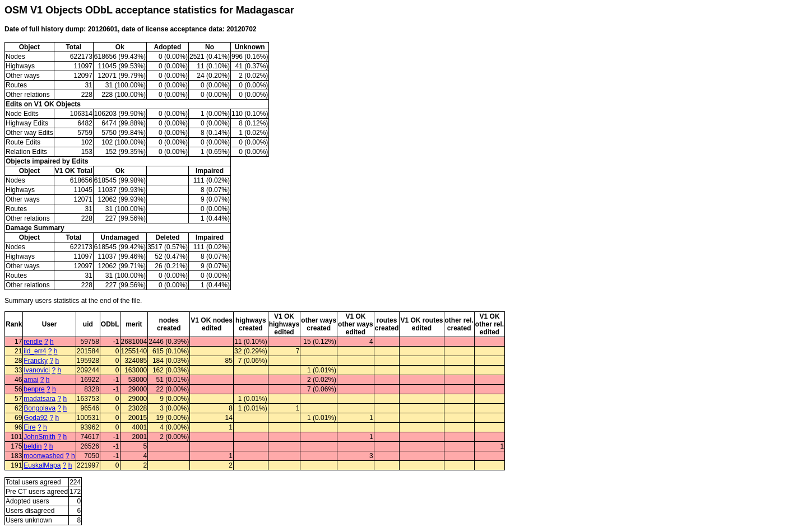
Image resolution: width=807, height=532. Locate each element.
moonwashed (43, 456)
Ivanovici (37, 370)
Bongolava (40, 408)
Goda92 (36, 418)
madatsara (40, 399)
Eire (29, 427)
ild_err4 (35, 351)
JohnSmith (40, 437)
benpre (34, 389)
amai (31, 380)
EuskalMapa (42, 465)
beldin (33, 446)
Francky (36, 361)
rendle (33, 342)
